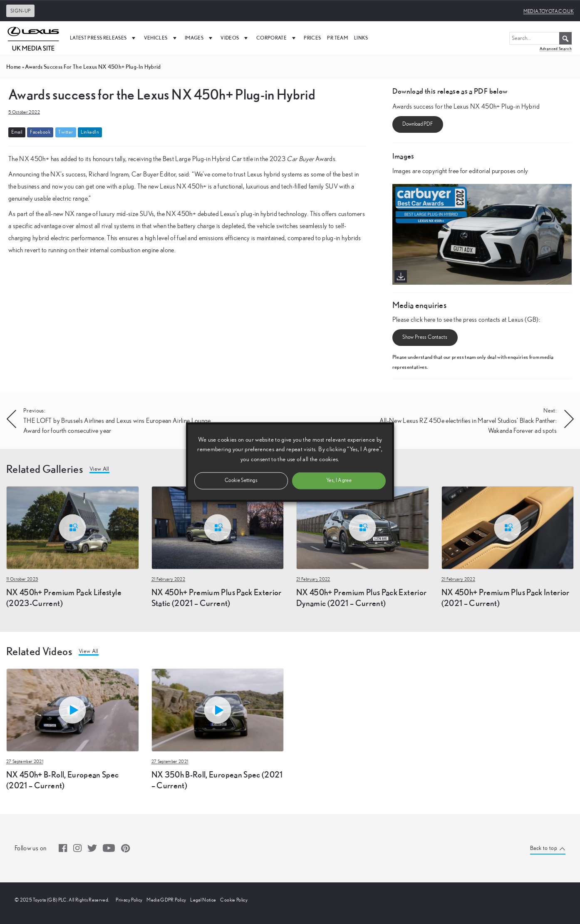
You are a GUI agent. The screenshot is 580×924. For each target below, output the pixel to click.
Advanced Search (556, 48)
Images (200, 38)
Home (14, 67)
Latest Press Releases (104, 38)
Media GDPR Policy (166, 900)
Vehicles (161, 38)
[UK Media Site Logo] (33, 38)
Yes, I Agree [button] (339, 480)
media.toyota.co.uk (549, 11)
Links (361, 38)
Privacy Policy (129, 900)
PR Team (337, 38)
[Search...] (540, 38)
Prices (312, 38)
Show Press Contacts (425, 337)
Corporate (277, 38)
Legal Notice (203, 900)
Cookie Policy (234, 900)
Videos (235, 38)
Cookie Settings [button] (241, 480)
